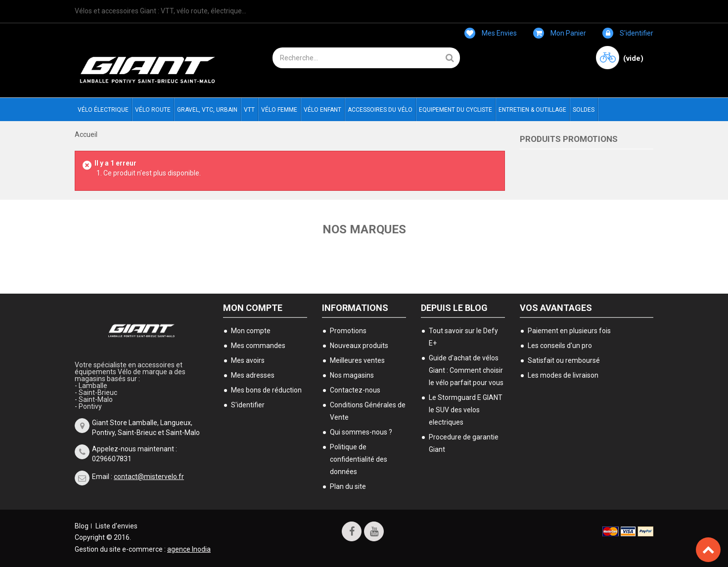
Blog (82, 526)
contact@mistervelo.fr (149, 477)
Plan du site (348, 486)
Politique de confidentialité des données (359, 459)
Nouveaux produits (359, 346)
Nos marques (364, 229)
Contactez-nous (355, 390)
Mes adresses (253, 375)
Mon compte (253, 308)
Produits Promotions (569, 139)
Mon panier (560, 33)
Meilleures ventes (357, 360)
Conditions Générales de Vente (368, 411)
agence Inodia (189, 549)
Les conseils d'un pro (560, 346)
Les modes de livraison (563, 375)
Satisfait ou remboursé (564, 360)
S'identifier (628, 33)
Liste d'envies (116, 526)
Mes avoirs (248, 360)
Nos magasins (352, 375)
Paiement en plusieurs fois (569, 331)
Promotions (348, 331)
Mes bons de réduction (266, 390)
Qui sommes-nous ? (361, 432)
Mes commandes (258, 346)
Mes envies (491, 33)
